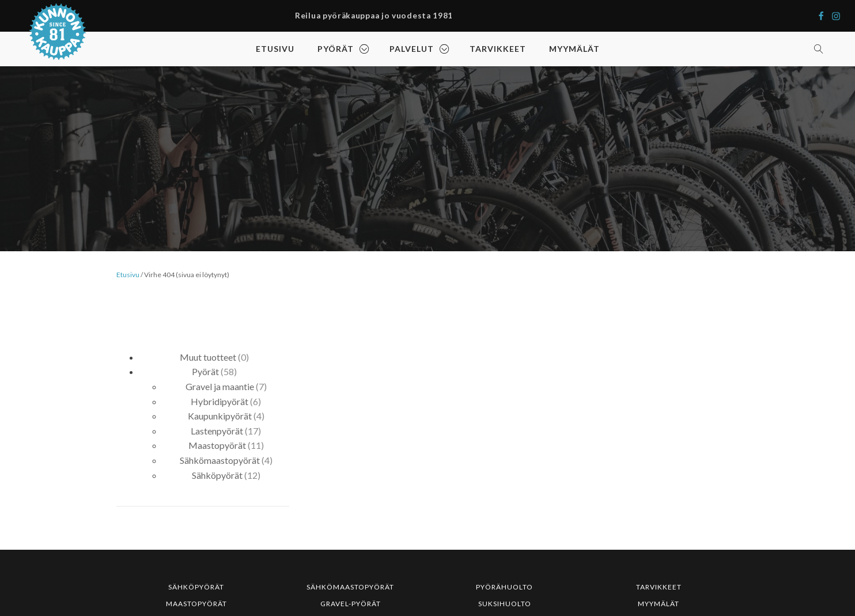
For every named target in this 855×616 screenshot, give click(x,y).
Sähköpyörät (217, 475)
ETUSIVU (275, 49)
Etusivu (128, 275)
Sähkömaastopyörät (220, 460)
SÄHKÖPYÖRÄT (196, 587)
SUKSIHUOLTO (505, 604)
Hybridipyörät (220, 401)
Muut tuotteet (208, 357)
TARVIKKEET (498, 49)
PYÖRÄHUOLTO (504, 587)
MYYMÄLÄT (574, 49)
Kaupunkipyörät (220, 416)
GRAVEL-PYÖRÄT (351, 604)
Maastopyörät (217, 445)
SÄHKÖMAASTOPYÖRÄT (350, 587)
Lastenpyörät (217, 431)
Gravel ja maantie (220, 386)
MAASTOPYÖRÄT (196, 604)
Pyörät (205, 371)
